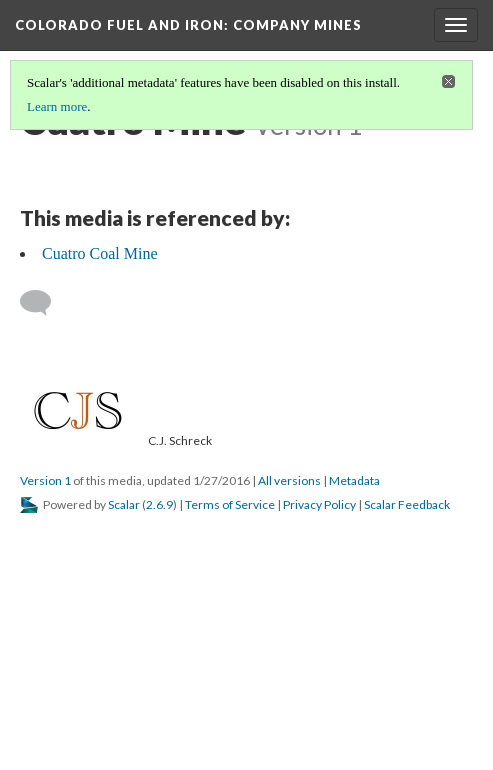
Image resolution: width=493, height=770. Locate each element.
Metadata (354, 480)
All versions (289, 480)
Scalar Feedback (407, 504)
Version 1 (45, 480)
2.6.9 (159, 504)
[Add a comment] (44, 303)
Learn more (57, 106)
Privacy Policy (319, 504)
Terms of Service (230, 504)
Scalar (124, 504)
